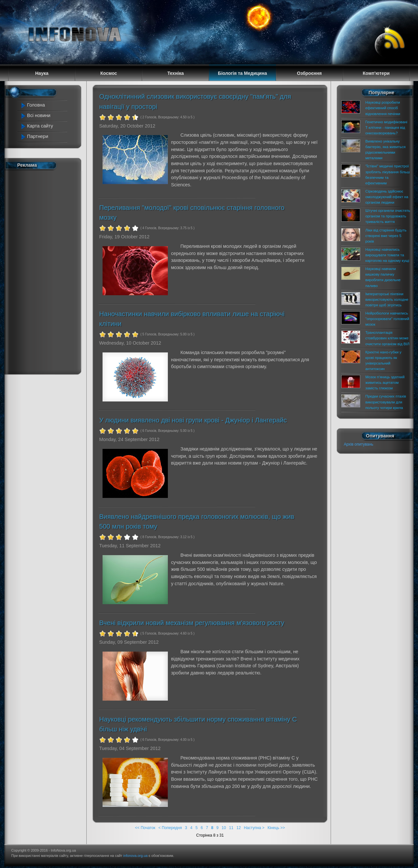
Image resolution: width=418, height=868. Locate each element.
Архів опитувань (359, 444)
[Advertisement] (46, 271)
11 (231, 828)
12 (239, 828)
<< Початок (145, 828)
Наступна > (254, 828)
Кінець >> (276, 828)
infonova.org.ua (136, 856)
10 (224, 828)
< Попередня (170, 828)
